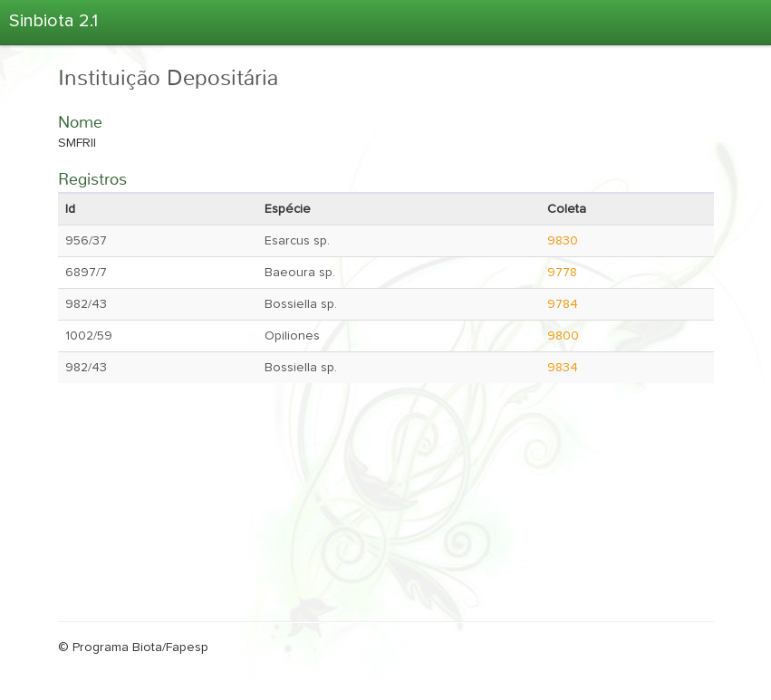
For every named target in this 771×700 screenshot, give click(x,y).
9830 (563, 241)
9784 (563, 304)
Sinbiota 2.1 (53, 21)
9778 (562, 273)
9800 (563, 336)
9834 (563, 368)
